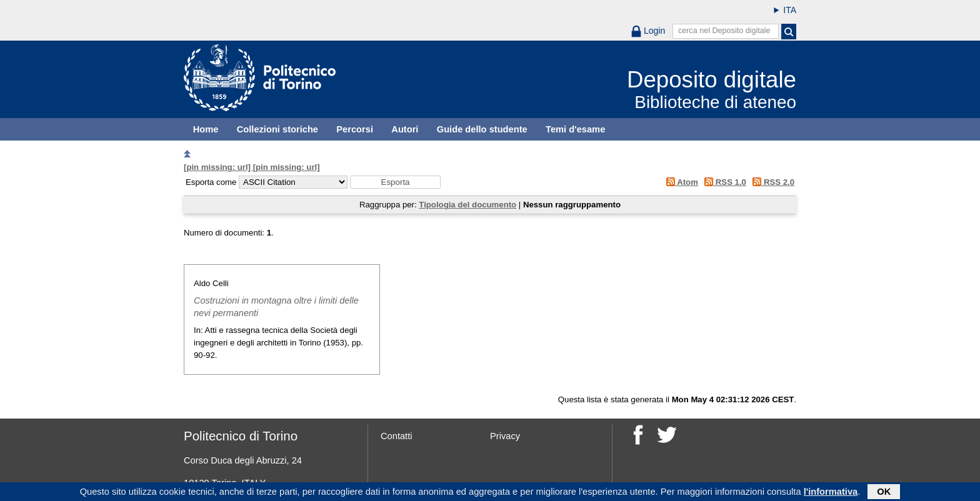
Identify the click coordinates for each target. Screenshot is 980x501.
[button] (395, 182)
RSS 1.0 (723, 182)
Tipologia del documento (467, 205)
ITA (790, 10)
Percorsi (355, 129)
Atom (680, 182)
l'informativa (831, 493)
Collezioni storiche (277, 129)
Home (206, 129)
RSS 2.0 (772, 182)
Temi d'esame (575, 129)
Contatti (397, 436)
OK (884, 493)
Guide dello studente (482, 129)
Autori (405, 129)
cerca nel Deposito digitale (724, 31)
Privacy (505, 436)
